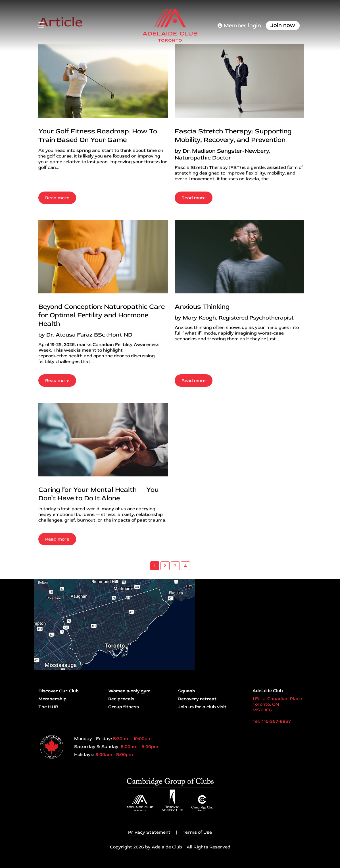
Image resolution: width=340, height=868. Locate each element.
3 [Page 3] (175, 566)
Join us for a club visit (202, 707)
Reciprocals (121, 699)
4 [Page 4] (185, 566)
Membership (52, 699)
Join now (283, 25)
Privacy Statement (149, 832)
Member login (239, 25)
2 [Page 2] (165, 566)
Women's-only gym (129, 691)
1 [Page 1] (155, 566)
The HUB (48, 707)
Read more (57, 198)
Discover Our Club (59, 691)
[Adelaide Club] (170, 25)
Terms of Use (197, 832)
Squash (187, 691)
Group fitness (124, 707)
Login (4, 864)
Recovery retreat (197, 699)
